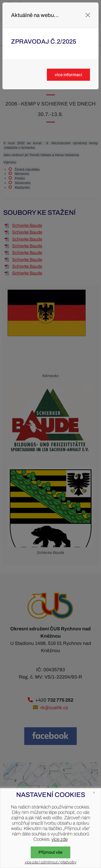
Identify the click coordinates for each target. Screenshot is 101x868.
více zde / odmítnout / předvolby (51, 862)
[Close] (88, 15)
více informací (68, 75)
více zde (60, 839)
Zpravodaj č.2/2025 (44, 42)
